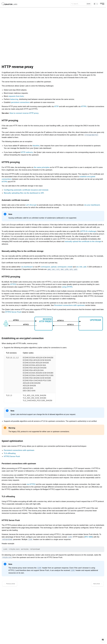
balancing (14, 99)
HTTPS (84, 106)
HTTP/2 (13, 284)
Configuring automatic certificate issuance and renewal (26, 190)
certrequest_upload (49, 267)
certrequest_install (65, 267)
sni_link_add (81, 267)
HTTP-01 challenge (88, 231)
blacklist (36, 146)
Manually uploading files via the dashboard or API (24, 193)
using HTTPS (67, 287)
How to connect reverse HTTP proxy (24, 113)
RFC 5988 (89, 537)
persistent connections (20, 102)
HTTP (56, 106)
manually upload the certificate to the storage (83, 241)
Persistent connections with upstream (69, 305)
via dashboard (27, 267)
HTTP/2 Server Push (13, 312)
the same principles (42, 167)
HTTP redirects (27, 152)
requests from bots (16, 96)
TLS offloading (10, 453)
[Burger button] (102, 4)
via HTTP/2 (31, 484)
